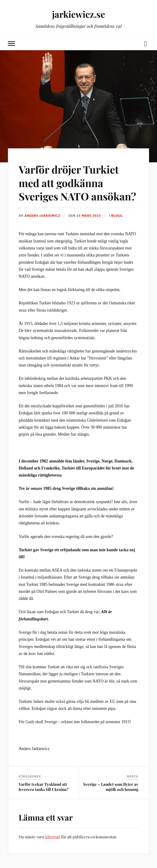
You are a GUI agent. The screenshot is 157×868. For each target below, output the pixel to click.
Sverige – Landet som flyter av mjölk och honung (111, 787)
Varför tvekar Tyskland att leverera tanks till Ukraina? (44, 787)
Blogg (117, 216)
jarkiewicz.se (78, 14)
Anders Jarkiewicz (42, 216)
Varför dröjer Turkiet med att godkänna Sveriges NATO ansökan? (77, 183)
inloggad (52, 837)
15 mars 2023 (89, 216)
